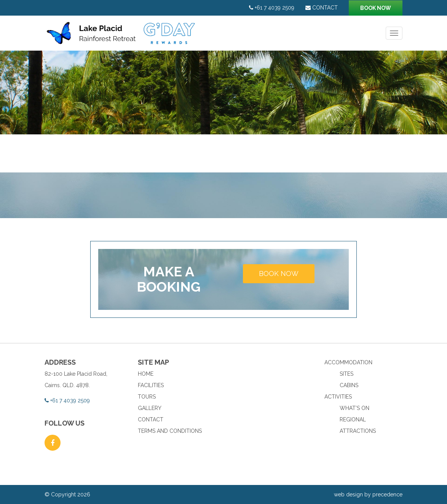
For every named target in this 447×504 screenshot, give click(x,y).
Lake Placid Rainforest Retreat (122, 37)
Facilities (151, 385)
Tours (147, 397)
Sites (346, 374)
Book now (376, 8)
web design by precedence (368, 494)
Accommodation (348, 362)
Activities (338, 397)
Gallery (150, 408)
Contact (322, 8)
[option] (223, 93)
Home (146, 374)
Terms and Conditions (170, 431)
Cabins (349, 385)
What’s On (354, 408)
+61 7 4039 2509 (272, 8)
